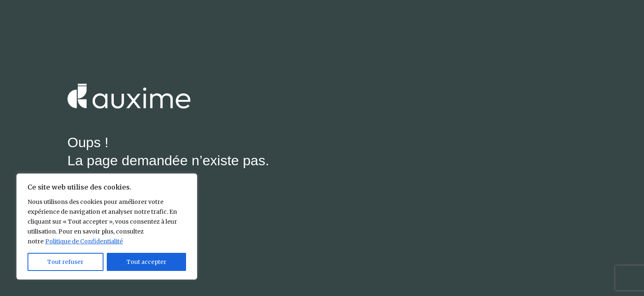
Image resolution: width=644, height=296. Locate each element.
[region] (107, 227)
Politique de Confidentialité (84, 241)
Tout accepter (146, 262)
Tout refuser (65, 262)
